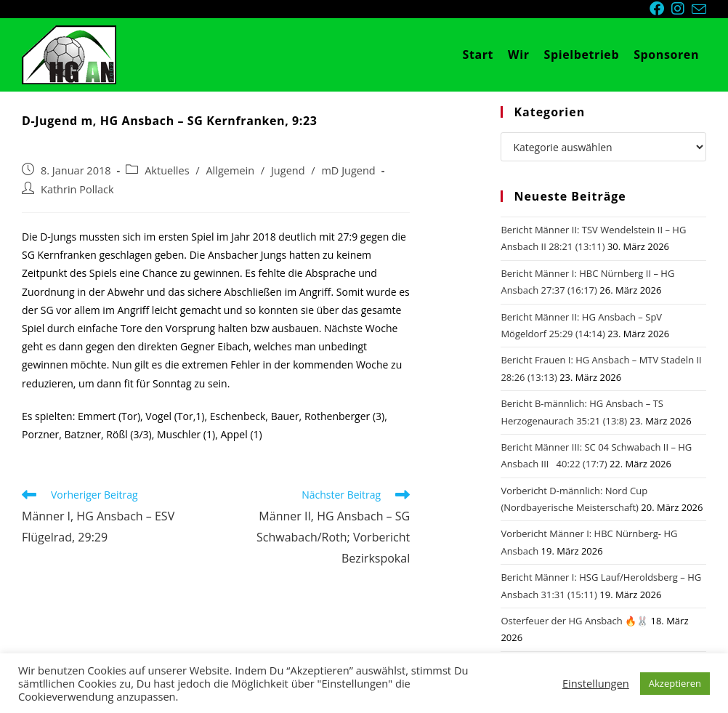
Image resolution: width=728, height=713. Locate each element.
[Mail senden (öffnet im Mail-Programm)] (699, 9)
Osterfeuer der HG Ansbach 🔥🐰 (574, 621)
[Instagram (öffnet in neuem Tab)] (682, 9)
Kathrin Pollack (77, 189)
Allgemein (230, 170)
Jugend (288, 170)
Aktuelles (167, 170)
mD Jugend (348, 170)
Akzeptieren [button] (675, 683)
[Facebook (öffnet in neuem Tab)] (660, 9)
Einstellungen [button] (596, 683)
